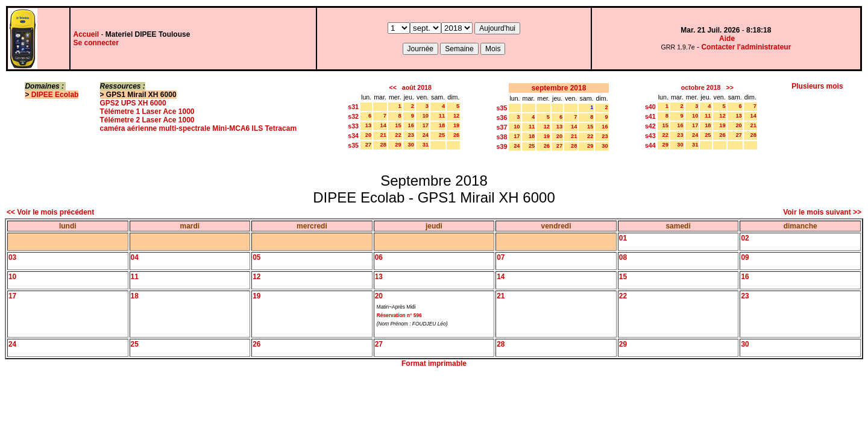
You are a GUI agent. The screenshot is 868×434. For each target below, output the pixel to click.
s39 (502, 146)
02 (745, 238)
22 (398, 135)
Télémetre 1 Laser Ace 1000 (147, 112)
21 (383, 135)
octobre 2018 (701, 87)
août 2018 (417, 87)
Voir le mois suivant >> (822, 212)
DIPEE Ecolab (55, 95)
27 (368, 145)
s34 (353, 136)
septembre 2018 (559, 88)
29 (398, 145)
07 (501, 257)
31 (426, 145)
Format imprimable (434, 363)
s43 (650, 136)
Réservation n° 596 (399, 315)
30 (411, 145)
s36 (502, 118)
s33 (353, 126)
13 (368, 125)
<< (392, 87)
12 (456, 116)
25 (442, 135)
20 (368, 135)
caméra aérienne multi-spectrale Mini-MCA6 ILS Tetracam (199, 128)
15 (398, 125)
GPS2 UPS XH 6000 (133, 103)
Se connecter (96, 43)
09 (745, 257)
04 (135, 257)
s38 (502, 137)
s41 (650, 116)
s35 (353, 145)
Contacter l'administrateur (746, 47)
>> (729, 87)
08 (623, 257)
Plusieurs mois (817, 86)
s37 (502, 127)
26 (456, 135)
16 (411, 125)
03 (12, 257)
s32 (353, 116)
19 (456, 125)
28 (383, 145)
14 (383, 125)
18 (442, 125)
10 (426, 116)
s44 (650, 145)
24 (426, 135)
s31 (353, 107)
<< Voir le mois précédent (50, 212)
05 (256, 257)
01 (623, 238)
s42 (650, 126)
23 (411, 135)
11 (442, 116)
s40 (650, 107)
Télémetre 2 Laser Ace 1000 (147, 120)
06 (379, 257)
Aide (727, 39)
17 (426, 125)
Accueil (86, 34)
